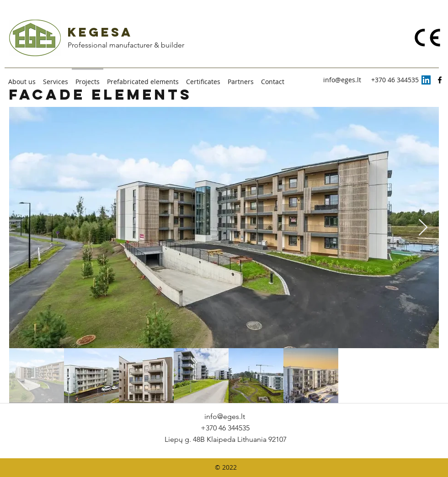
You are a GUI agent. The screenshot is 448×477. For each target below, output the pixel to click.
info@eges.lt (342, 80)
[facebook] (440, 80)
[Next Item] (423, 228)
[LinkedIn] (426, 80)
